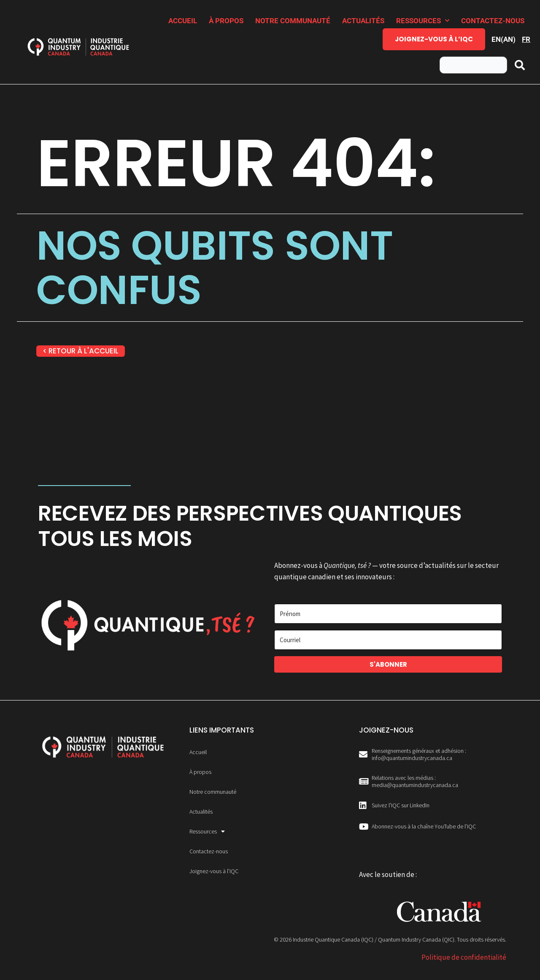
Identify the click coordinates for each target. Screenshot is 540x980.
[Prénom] (388, 614)
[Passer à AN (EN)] (504, 39)
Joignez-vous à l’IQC (434, 39)
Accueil (183, 21)
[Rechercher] (520, 65)
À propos (226, 21)
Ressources (423, 21)
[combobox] (473, 65)
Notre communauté (293, 21)
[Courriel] (388, 640)
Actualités (363, 21)
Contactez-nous (493, 21)
